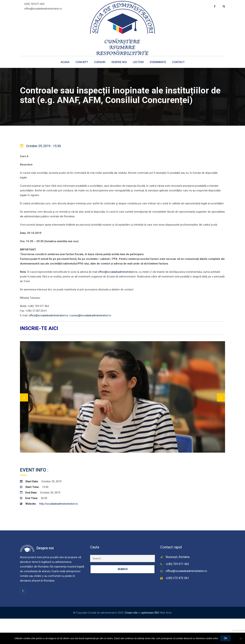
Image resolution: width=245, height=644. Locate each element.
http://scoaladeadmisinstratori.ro (59, 529)
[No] (241, 638)
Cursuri (100, 62)
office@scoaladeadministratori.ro (43, 9)
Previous (24, 410)
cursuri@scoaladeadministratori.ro (91, 315)
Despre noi (119, 62)
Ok (225, 638)
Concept (82, 62)
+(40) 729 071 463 (34, 4)
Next (221, 410)
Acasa (65, 62)
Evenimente (158, 62)
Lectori (138, 62)
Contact (178, 62)
